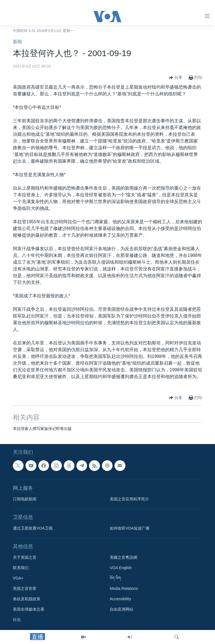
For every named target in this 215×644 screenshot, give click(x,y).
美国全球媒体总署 (29, 609)
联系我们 (21, 568)
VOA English (121, 568)
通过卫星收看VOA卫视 (33, 528)
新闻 (17, 42)
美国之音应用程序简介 (129, 499)
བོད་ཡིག (115, 578)
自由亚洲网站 (121, 609)
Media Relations (124, 588)
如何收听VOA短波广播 (130, 528)
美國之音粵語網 (123, 557)
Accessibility (120, 599)
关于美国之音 (25, 557)
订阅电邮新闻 (25, 499)
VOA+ (18, 578)
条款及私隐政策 (27, 599)
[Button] (176, 78)
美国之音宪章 (25, 588)
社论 (17, 620)
